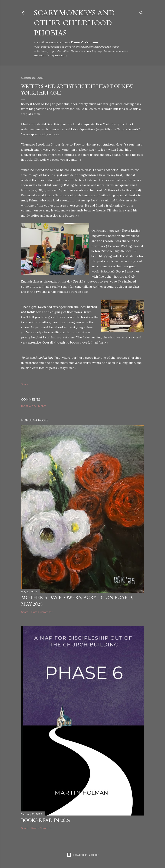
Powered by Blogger (82, 855)
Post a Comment (33, 406)
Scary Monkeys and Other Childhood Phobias (74, 23)
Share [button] (25, 384)
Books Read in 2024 (46, 820)
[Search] (141, 12)
